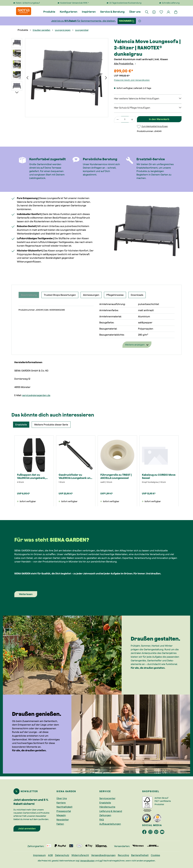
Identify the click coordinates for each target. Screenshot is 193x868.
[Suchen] (147, 12)
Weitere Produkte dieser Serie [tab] (51, 425)
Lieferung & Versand (111, 811)
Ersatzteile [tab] (21, 425)
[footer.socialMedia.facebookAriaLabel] (145, 833)
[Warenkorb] (176, 12)
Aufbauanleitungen (110, 824)
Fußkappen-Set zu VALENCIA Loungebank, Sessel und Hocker (31, 476)
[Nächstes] (106, 78)
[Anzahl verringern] (118, 119)
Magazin (61, 815)
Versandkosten (87, 861)
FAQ (102, 820)
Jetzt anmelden (27, 829)
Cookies (155, 855)
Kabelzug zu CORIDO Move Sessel (159, 476)
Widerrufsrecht (80, 855)
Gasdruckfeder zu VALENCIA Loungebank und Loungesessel (75, 476)
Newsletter (63, 820)
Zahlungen (105, 815)
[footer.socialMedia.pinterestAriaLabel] (157, 833)
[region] (60, 78)
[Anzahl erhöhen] (132, 119)
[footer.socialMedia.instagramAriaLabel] (151, 833)
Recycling (123, 855)
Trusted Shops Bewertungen (60, 295)
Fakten (60, 824)
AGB (50, 855)
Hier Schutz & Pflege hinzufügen (132, 108)
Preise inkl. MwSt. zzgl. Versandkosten (132, 80)
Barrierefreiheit (140, 855)
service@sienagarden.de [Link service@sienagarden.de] (36, 395)
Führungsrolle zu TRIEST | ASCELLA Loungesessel (116, 476)
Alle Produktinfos (125, 64)
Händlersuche (107, 807)
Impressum (39, 855)
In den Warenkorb (159, 119)
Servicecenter (107, 798)
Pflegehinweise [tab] (115, 295)
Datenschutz (62, 855)
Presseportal (64, 811)
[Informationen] (154, 12)
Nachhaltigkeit (64, 807)
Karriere (61, 803)
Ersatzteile (105, 803)
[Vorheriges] (27, 78)
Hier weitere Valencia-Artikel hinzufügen (137, 99)
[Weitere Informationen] (140, 21)
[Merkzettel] (161, 12)
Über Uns (62, 798)
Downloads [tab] (137, 295)
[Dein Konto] (169, 12)
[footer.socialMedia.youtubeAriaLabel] (163, 833)
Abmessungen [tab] (91, 295)
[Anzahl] (125, 119)
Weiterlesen (26, 594)
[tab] (29, 295)
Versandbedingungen (103, 855)
